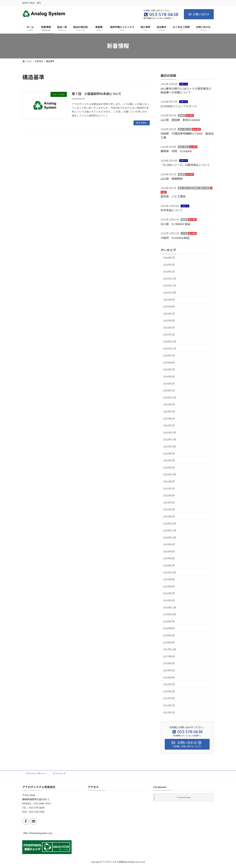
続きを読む (142, 123)
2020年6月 (169, 558)
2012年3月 (169, 705)
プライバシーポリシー (36, 773)
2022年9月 (169, 453)
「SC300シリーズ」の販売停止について (185, 165)
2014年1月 (169, 691)
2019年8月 (169, 579)
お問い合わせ (199, 14)
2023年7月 (169, 412)
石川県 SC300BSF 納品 (176, 224)
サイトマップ (59, 773)
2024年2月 (169, 383)
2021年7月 (169, 488)
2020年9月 (169, 544)
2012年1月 (169, 712)
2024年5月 (169, 369)
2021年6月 (169, 495)
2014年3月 (169, 684)
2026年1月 (169, 272)
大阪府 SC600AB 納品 (175, 238)
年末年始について (172, 210)
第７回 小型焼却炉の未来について (97, 94)
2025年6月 (169, 307)
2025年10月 (170, 292)
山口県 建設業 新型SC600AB (180, 120)
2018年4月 (169, 642)
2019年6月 (169, 586)
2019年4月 (169, 593)
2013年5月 (169, 698)
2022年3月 (169, 467)
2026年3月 (169, 258)
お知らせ (184, 84)
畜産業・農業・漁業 (201, 188)
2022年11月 (170, 439)
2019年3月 (169, 600)
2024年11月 (170, 348)
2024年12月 (170, 342)
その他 (184, 233)
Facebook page (184, 797)
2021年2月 (169, 516)
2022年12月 (170, 432)
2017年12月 (170, 649)
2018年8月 (169, 628)
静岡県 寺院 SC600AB (176, 151)
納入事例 (190, 115)
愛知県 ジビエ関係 (173, 196)
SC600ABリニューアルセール (179, 106)
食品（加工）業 (185, 129)
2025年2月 (169, 327)
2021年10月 (170, 474)
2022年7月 (169, 460)
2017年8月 (169, 656)
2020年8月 (169, 551)
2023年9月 (169, 404)
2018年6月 (169, 635)
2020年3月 (169, 565)
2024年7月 (169, 355)
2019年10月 (170, 572)
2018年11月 (170, 607)
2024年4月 (169, 377)
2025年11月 (170, 286)
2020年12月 (170, 523)
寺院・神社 (183, 147)
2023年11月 (170, 397)
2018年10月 (170, 614)
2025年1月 (169, 334)
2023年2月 (169, 418)
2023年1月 (169, 425)
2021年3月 (169, 509)
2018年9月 (169, 621)
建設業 (181, 115)
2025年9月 (169, 299)
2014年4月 (169, 677)
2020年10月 (170, 537)
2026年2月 (169, 264)
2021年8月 (169, 481)
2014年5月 (169, 670)
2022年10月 (170, 446)
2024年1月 (169, 390)
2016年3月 (169, 663)
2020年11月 (170, 530)
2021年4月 (169, 502)
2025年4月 (169, 321)
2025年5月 (169, 313)
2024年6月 (169, 362)
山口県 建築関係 (172, 179)
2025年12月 (170, 278)
